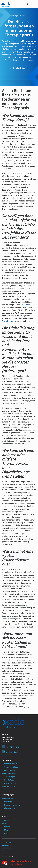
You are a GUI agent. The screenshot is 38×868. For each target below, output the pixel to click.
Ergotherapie (9, 798)
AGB (4, 851)
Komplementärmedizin (13, 805)
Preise (7, 820)
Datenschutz (7, 848)
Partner (7, 827)
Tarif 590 (24, 305)
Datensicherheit (10, 783)
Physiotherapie (8, 321)
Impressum (6, 845)
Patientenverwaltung (12, 764)
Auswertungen (10, 777)
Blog (6, 830)
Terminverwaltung (11, 767)
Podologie (8, 802)
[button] (34, 4)
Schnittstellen (9, 780)
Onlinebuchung (10, 786)
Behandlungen (10, 770)
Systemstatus (7, 842)
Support (7, 823)
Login (6, 833)
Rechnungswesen (11, 773)
